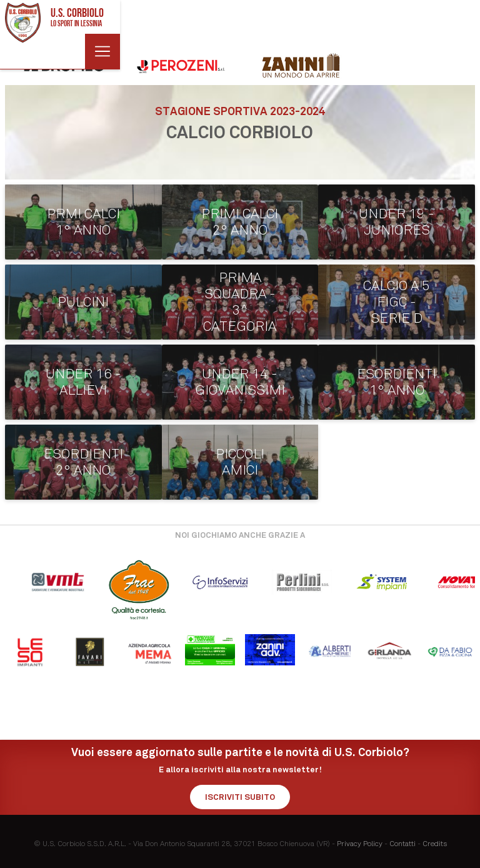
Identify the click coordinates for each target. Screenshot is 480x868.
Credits (435, 844)
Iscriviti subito (240, 797)
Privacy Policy (360, 844)
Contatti (402, 844)
